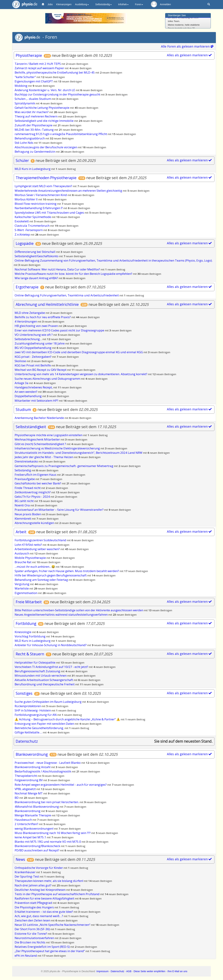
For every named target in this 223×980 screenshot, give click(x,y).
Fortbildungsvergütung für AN (36, 715)
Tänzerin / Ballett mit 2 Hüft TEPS (38, 64)
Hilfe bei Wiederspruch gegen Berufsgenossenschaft (51, 575)
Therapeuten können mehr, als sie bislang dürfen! (49, 881)
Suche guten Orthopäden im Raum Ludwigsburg (48, 702)
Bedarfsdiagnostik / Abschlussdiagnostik (43, 771)
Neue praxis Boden (28, 514)
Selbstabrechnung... (29, 339)
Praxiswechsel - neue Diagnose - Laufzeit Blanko (48, 763)
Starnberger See (177, 15)
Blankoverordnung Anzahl (33, 767)
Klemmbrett (23, 518)
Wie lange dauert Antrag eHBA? (37, 278)
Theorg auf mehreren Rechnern (36, 116)
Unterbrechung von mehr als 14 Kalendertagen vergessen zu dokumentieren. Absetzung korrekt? (81, 374)
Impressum (103, 971)
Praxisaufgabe (25, 479)
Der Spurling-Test (27, 876)
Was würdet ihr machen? (32, 112)
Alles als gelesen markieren (189, 55)
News (20, 859)
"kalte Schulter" (26, 77)
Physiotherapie (29, 55)
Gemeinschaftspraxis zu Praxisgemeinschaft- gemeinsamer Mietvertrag (64, 466)
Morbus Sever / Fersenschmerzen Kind (41, 195)
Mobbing (21, 86)
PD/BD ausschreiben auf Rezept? (37, 850)
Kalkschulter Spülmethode (33, 217)
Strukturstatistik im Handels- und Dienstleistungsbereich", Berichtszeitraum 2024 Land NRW (79, 453)
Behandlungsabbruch (30, 138)
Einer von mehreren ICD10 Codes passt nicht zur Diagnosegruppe (60, 330)
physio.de (23, 4)
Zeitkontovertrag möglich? (33, 492)
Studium (23, 409)
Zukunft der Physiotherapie (34, 125)
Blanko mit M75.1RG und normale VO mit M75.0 (48, 842)
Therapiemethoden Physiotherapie (46, 178)
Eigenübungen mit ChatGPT (34, 81)
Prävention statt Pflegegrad (34, 903)
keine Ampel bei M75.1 (31, 837)
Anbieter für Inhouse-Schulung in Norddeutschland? (51, 645)
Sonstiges (24, 693)
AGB (129, 971)
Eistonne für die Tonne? (31, 934)
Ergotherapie (27, 287)
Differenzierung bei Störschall (35, 252)
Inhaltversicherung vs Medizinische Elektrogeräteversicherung (58, 448)
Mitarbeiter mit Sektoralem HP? (37, 401)
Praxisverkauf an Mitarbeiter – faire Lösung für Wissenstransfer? (59, 510)
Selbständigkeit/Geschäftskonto (37, 256)
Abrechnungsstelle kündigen (35, 523)
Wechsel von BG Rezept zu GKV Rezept (41, 370)
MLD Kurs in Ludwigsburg (33, 169)
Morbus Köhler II (26, 199)
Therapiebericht (26, 776)
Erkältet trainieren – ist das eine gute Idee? (44, 912)
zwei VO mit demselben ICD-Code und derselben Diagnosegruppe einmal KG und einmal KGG (79, 352)
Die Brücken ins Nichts (30, 942)
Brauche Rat (23, 562)
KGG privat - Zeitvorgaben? (33, 357)
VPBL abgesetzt (26, 789)
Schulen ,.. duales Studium (33, 99)
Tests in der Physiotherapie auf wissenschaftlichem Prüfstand (57, 894)
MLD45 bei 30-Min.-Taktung (34, 130)
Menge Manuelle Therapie (33, 815)
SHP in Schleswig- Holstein (33, 710)
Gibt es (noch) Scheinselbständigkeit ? (41, 444)
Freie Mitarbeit (29, 602)
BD (17, 798)
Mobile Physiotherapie (31, 558)
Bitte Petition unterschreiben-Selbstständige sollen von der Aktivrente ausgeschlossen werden (79, 610)
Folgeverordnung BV (29, 780)
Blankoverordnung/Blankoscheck (38, 846)
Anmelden (165, 4)
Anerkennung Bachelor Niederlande (40, 418)
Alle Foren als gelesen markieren (187, 46)
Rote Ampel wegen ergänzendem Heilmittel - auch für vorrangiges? (61, 785)
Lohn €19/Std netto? (29, 545)
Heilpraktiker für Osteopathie (35, 662)
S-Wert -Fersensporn (29, 230)
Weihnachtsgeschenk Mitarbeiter (38, 439)
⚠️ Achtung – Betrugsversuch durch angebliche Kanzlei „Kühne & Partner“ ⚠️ (68, 719)
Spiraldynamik (25, 103)
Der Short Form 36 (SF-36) (33, 929)
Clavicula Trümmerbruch (32, 226)
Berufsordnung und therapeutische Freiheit (45, 684)
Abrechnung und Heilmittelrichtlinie (47, 304)
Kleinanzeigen (64, 4)
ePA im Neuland (26, 956)
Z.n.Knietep (23, 234)
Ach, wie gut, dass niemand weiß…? (39, 916)
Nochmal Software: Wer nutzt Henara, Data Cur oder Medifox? (58, 269)
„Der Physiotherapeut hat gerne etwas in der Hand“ (50, 951)
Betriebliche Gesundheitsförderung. (40, 728)
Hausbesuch (24, 820)
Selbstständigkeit (31, 427)
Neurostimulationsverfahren (35, 938)
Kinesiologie (23, 632)
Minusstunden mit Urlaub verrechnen (41, 675)
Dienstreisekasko (27, 461)
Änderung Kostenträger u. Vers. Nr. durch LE (45, 90)
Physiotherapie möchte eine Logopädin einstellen (49, 435)
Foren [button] (139, 4)
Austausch (22, 553)
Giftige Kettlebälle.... (29, 732)
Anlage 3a (22, 383)
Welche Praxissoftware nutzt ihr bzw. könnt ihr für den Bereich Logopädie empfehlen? (74, 274)
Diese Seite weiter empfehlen (149, 971)
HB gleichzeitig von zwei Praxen (37, 326)
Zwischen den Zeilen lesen (33, 920)
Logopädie (25, 243)
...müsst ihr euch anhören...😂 (35, 567)
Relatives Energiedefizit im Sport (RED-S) (43, 947)
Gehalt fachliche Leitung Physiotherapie (42, 108)
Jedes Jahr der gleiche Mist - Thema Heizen (44, 457)
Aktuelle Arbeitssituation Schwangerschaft (44, 680)
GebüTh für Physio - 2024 (33, 497)
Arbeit (21, 532)
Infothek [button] (123, 4)
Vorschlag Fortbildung (30, 636)
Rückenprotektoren (28, 706)
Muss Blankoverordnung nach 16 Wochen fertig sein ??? (53, 833)
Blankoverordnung (32, 754)
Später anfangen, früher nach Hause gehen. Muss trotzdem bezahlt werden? (67, 571)
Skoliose (21, 361)
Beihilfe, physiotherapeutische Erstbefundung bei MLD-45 (55, 72)
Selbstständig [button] (103, 4)
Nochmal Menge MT (29, 793)
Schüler (23, 160)
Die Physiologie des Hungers (35, 907)
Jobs (50, 4)
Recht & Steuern (30, 654)
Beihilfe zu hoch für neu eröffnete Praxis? (43, 317)
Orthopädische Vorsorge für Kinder (39, 868)
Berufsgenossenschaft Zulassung (38, 671)
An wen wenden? (26, 392)
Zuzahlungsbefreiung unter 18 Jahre (40, 343)
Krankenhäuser (25, 872)
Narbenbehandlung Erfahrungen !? (39, 208)
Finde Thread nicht (28, 488)
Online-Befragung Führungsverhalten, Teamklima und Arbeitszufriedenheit (67, 295)
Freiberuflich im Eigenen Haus (36, 475)
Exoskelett (22, 221)
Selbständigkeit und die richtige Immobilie (44, 121)
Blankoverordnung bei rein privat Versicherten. (47, 802)
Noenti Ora (23, 505)
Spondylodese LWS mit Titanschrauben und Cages (50, 213)
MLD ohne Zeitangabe (30, 313)
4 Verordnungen (26, 321)
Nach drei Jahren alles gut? (33, 885)
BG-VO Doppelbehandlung (33, 348)
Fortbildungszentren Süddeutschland (41, 540)
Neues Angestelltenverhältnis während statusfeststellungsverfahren (61, 615)
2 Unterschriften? (27, 824)
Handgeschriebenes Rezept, (34, 387)
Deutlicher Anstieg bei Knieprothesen (40, 890)
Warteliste (22, 588)
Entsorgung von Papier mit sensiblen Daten (45, 724)
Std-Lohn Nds (24, 143)
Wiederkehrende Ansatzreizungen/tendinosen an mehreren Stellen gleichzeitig (69, 191)
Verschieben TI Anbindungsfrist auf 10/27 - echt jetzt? (52, 667)
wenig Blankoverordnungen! (34, 828)
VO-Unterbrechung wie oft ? (34, 335)
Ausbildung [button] (82, 4)
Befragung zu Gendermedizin (35, 152)
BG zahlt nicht (24, 501)
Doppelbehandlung (28, 396)
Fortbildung (26, 623)
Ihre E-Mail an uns (177, 971)
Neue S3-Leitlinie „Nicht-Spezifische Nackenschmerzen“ (53, 925)
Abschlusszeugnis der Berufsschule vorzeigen (46, 147)
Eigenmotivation (26, 593)
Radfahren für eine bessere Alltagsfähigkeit (45, 898)
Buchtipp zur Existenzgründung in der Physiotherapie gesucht (58, 94)
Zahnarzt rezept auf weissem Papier (40, 68)
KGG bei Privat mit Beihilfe (33, 365)
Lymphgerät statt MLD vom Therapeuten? (44, 186)
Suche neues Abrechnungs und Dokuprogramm (48, 379)
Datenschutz (27, 741)
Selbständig (23, 470)
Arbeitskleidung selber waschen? (38, 549)
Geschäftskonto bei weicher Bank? (38, 483)
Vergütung (22, 584)
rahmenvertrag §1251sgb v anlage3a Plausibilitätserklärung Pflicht (61, 134)
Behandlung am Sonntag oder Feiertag (42, 580)
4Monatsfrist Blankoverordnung (37, 807)
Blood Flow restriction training (36, 204)
